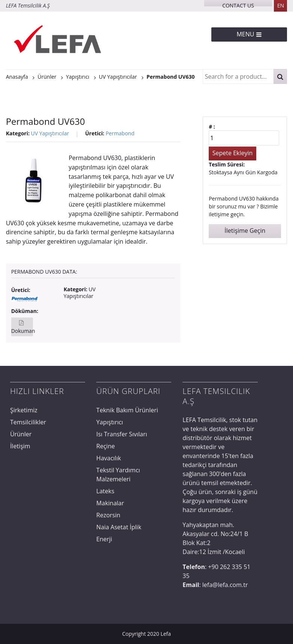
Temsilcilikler (28, 422)
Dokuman (22, 331)
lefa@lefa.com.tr (225, 585)
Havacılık (109, 458)
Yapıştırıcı (110, 422)
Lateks (105, 491)
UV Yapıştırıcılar (50, 133)
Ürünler (21, 434)
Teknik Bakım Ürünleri (127, 410)
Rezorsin (108, 515)
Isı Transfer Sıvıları (122, 434)
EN (281, 5)
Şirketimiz (24, 410)
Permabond (120, 133)
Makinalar (110, 503)
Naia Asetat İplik (119, 527)
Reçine (105, 446)
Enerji (104, 539)
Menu (249, 34)
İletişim (20, 446)
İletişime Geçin (245, 231)
